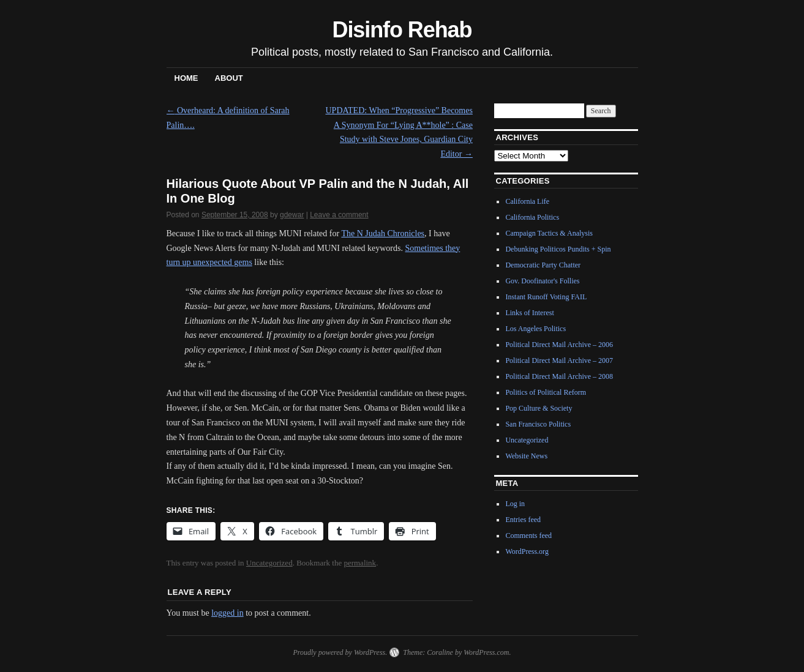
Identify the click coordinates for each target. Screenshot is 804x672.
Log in (515, 504)
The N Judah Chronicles (383, 233)
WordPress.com (486, 652)
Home (186, 78)
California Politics (532, 217)
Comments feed (528, 536)
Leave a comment (339, 215)
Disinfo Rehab (402, 30)
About (229, 78)
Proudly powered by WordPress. (340, 652)
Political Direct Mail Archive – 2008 (559, 376)
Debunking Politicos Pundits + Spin (558, 249)
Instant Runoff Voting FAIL (546, 297)
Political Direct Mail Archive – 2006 (559, 345)
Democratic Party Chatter (543, 265)
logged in (227, 613)
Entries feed (523, 520)
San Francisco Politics (538, 424)
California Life (527, 201)
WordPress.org (527, 551)
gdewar (292, 215)
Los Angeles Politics (535, 329)
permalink (360, 563)
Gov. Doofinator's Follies (542, 281)
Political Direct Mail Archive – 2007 (559, 360)
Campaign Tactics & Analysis (549, 233)
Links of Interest (529, 313)
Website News (526, 456)
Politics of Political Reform (546, 392)
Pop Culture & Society (539, 408)
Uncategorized (269, 563)
